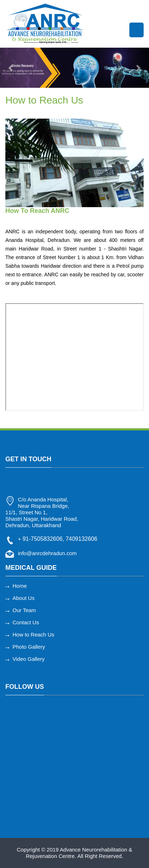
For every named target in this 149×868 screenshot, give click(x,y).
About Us (24, 598)
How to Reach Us (33, 635)
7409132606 (81, 539)
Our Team (24, 610)
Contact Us (26, 622)
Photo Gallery (29, 647)
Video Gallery (29, 659)
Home (20, 586)
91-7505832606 (43, 539)
